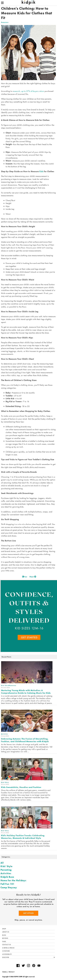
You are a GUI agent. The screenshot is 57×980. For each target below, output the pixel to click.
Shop (4, 929)
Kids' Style (7, 866)
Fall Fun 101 (7, 884)
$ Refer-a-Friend (8, 948)
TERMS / (5, 972)
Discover (28, 957)
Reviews (5, 938)
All (2, 863)
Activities (6, 873)
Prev (25, 577)
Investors (6, 951)
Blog (4, 935)
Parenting (5, 22)
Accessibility (7, 954)
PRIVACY (12, 972)
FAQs (4, 941)
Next (32, 577)
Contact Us (7, 945)
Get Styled (28, 913)
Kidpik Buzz (7, 877)
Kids (41, 171)
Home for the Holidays (13, 880)
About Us (6, 932)
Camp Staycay (9, 887)
